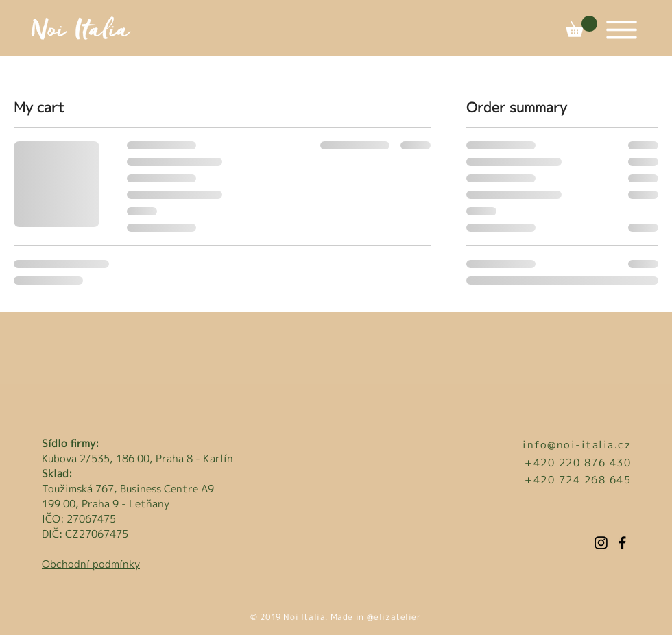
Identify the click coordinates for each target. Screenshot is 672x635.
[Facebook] (622, 543)
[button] (581, 26)
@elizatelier (394, 617)
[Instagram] (601, 543)
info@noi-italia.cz (577, 445)
